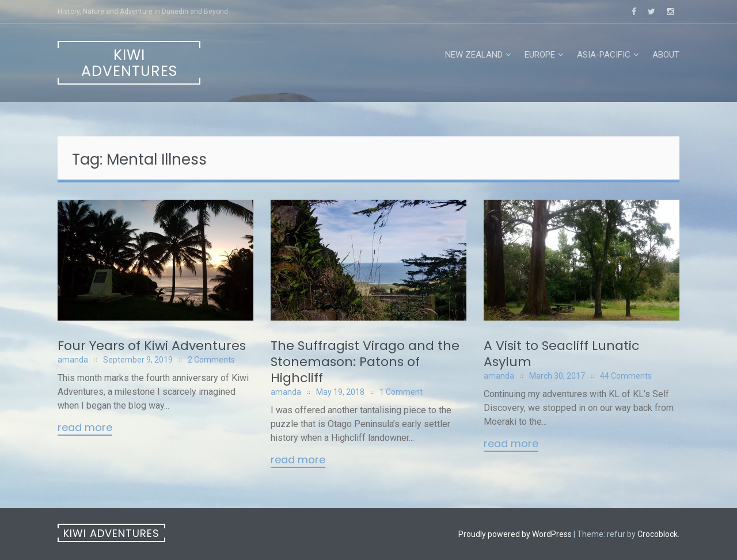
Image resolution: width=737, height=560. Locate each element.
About (666, 55)
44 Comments (626, 376)
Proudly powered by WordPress (515, 534)
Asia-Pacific (604, 55)
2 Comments (211, 360)
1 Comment (401, 392)
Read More (85, 428)
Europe (540, 55)
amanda (73, 360)
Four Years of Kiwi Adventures (152, 346)
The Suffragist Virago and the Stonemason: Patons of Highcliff (365, 362)
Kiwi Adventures (129, 63)
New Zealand (474, 55)
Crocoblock (658, 534)
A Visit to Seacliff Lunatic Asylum (561, 354)
